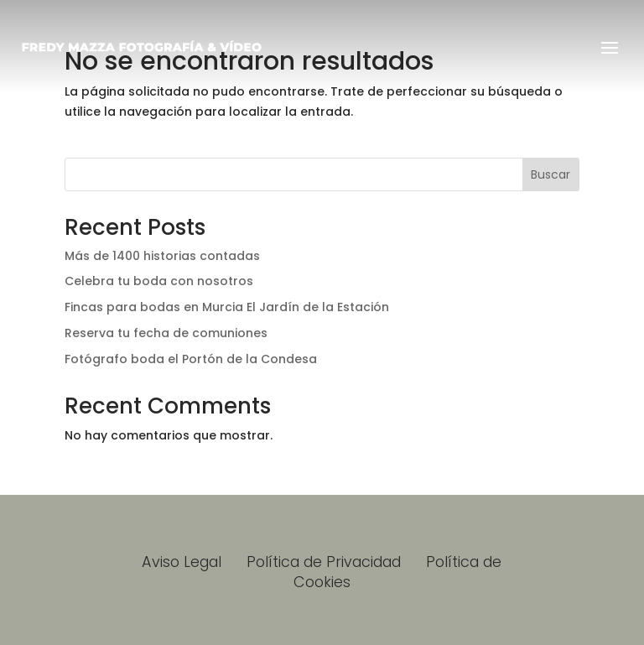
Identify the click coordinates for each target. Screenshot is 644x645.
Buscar (551, 174)
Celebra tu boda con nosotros (159, 281)
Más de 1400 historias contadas (162, 256)
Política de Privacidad (324, 562)
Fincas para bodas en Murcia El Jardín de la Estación (227, 307)
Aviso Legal (184, 562)
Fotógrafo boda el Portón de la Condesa (191, 359)
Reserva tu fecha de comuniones (166, 333)
